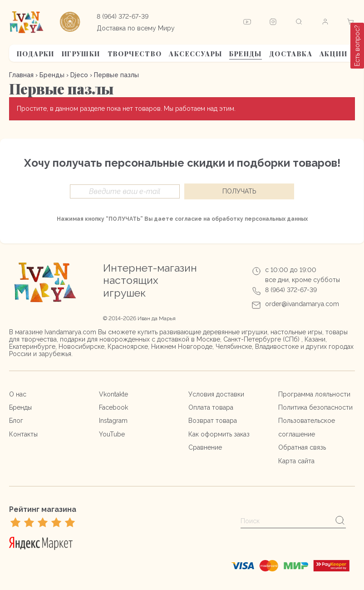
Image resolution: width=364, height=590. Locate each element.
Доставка (291, 54)
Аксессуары (195, 54)
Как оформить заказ (219, 434)
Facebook (113, 407)
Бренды (245, 54)
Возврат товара (213, 421)
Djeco (79, 75)
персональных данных (276, 219)
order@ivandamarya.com (302, 304)
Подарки (36, 54)
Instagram (113, 421)
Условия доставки (216, 394)
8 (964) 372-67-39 (123, 16)
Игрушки (81, 54)
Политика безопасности (315, 407)
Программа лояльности (314, 394)
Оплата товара (211, 407)
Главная (21, 75)
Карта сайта (296, 461)
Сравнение (205, 447)
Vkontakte (113, 394)
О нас (18, 394)
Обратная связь (302, 447)
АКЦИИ (333, 54)
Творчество (135, 54)
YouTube (112, 434)
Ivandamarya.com (70, 332)
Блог (16, 421)
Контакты (23, 434)
